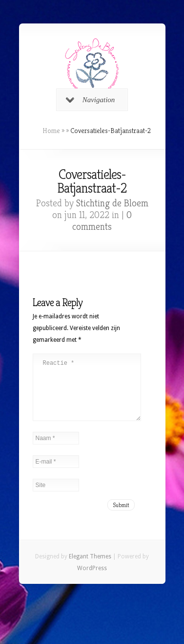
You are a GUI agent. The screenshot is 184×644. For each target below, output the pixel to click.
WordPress (92, 580)
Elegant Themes (90, 568)
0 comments (102, 221)
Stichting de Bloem (112, 203)
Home (51, 131)
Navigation (91, 100)
